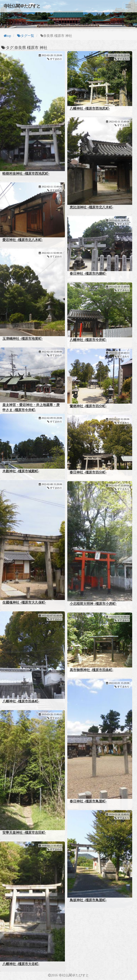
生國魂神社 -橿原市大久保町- (24, 602)
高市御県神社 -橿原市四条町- (91, 670)
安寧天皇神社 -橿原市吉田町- (24, 833)
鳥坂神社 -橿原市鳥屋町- (88, 900)
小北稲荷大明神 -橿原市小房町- (93, 604)
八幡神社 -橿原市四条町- (21, 701)
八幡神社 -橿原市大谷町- (21, 964)
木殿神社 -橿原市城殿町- (21, 471)
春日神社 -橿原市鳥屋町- (88, 801)
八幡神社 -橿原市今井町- (88, 340)
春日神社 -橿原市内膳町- (88, 273)
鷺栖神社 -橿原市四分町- (88, 406)
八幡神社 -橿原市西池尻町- (90, 108)
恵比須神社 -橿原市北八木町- (91, 207)
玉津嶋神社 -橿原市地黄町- (22, 339)
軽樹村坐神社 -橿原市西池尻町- (26, 173)
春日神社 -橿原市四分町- (88, 472)
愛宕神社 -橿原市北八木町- (22, 240)
